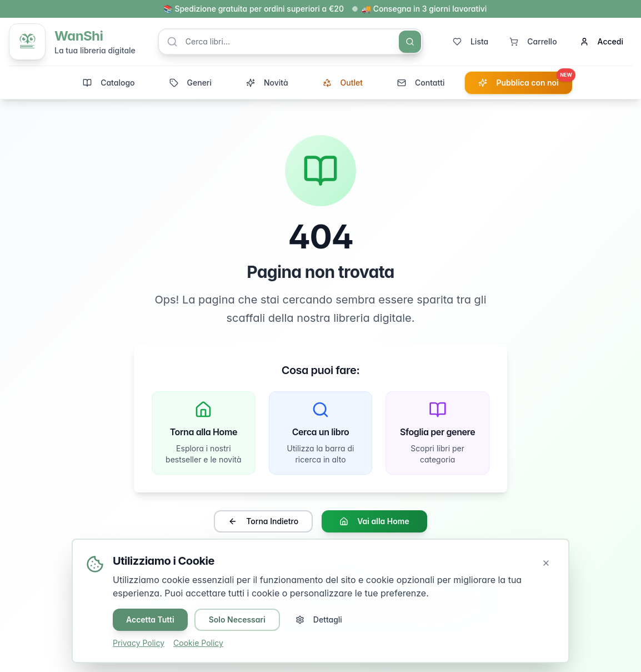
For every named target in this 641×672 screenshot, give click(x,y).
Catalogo (109, 83)
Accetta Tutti (150, 619)
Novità (267, 83)
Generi (191, 83)
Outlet (343, 83)
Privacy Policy (139, 643)
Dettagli (319, 619)
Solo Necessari (237, 619)
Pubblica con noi (525, 79)
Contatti (421, 83)
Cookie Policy (198, 643)
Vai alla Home (374, 522)
